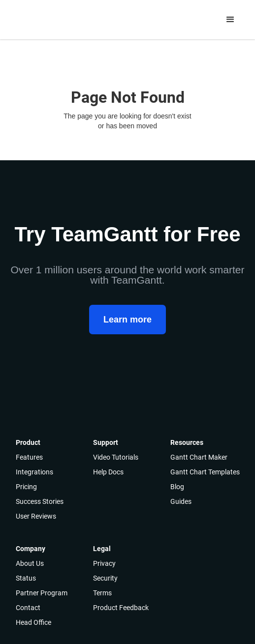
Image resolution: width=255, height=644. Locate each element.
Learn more (127, 320)
